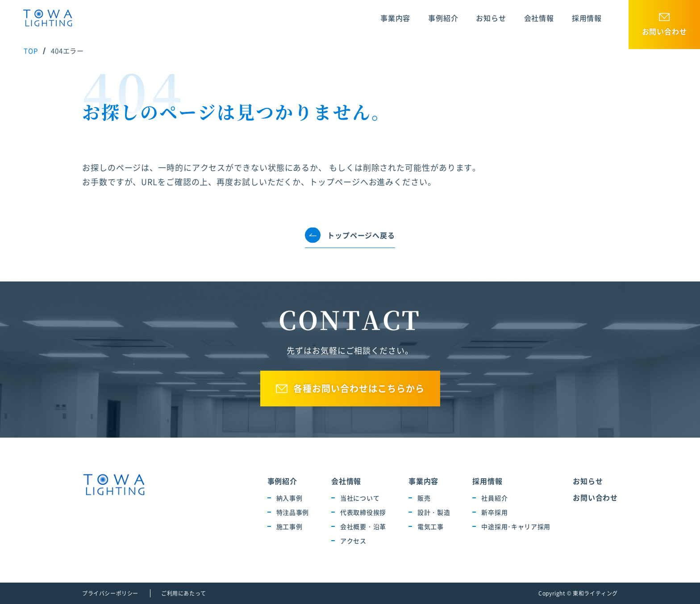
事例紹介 (443, 18)
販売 (424, 498)
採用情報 (587, 18)
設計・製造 (434, 512)
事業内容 (395, 18)
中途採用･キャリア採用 (516, 526)
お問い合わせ (665, 31)
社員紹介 (494, 498)
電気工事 (431, 526)
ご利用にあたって (184, 593)
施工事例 (290, 526)
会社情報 (539, 18)
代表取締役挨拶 (363, 512)
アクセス (353, 541)
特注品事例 (293, 512)
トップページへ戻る (361, 235)
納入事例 (290, 498)
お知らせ (491, 18)
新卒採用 (494, 512)
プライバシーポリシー (110, 593)
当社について (360, 498)
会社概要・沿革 (363, 526)
